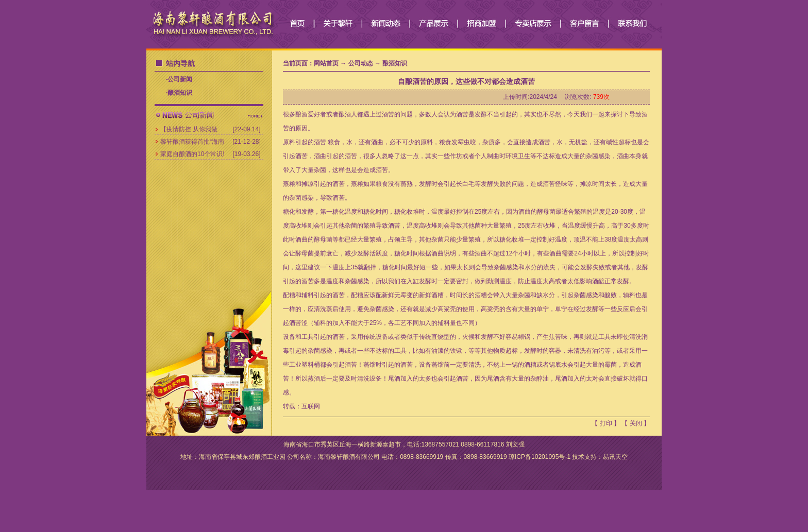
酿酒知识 (180, 93)
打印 (606, 423)
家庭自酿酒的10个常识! (192, 154)
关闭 (636, 423)
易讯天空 (615, 457)
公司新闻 (180, 79)
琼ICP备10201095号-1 (540, 457)
